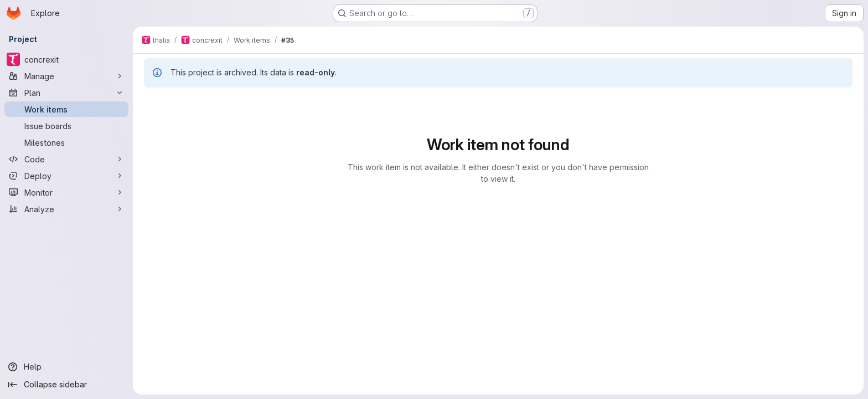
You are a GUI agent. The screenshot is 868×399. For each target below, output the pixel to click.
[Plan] (66, 93)
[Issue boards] (66, 126)
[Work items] (66, 109)
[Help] (66, 367)
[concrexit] (66, 59)
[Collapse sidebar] (66, 385)
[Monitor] (66, 192)
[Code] (66, 159)
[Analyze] (66, 209)
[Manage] (66, 76)
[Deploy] (66, 176)
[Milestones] (66, 142)
